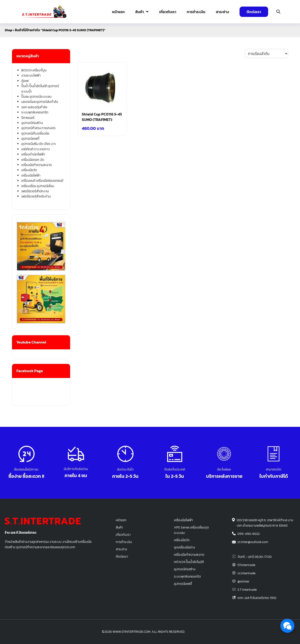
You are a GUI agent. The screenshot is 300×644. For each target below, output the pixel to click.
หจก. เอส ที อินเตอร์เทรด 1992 (257, 598)
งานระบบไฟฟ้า (31, 75)
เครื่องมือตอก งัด (33, 160)
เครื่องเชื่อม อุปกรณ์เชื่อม (38, 186)
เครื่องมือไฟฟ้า (31, 175)
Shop (8, 30)
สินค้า (140, 12)
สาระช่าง (222, 12)
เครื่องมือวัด (29, 170)
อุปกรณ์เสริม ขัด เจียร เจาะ (39, 144)
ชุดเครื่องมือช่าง (184, 547)
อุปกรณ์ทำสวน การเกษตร (38, 128)
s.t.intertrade (246, 573)
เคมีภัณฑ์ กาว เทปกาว (36, 149)
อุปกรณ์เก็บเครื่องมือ (35, 133)
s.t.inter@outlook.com (253, 542)
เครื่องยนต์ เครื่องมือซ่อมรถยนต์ (42, 181)
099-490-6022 (249, 534)
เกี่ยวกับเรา (168, 12)
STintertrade (246, 565)
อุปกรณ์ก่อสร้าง (32, 123)
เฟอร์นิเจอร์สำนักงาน (35, 191)
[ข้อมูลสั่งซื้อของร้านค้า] (267, 54)
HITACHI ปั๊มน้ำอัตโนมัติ (189, 562)
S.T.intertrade (247, 590)
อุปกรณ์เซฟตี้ (30, 139)
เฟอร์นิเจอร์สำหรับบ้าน (36, 196)
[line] (292, 632)
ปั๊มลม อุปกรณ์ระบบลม (36, 97)
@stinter (243, 581)
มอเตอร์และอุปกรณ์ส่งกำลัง (40, 102)
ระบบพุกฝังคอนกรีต (35, 112)
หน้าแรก (118, 12)
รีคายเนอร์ (28, 118)
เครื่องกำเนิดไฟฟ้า (33, 154)
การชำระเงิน (196, 12)
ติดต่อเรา (254, 12)
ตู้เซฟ (25, 81)
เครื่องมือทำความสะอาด (37, 165)
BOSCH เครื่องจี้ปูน (34, 70)
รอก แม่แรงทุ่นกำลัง (34, 107)
